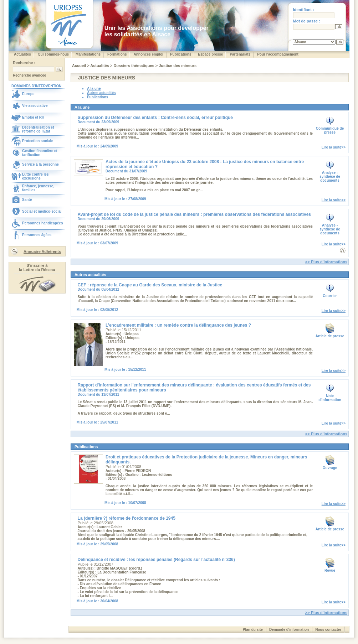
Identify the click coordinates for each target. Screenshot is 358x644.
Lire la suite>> (334, 147)
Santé (27, 200)
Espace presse (210, 54)
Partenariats (240, 54)
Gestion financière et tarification (40, 153)
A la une (94, 89)
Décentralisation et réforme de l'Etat (38, 129)
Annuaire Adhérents (42, 251)
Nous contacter (328, 630)
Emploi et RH (33, 117)
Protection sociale (37, 141)
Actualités (22, 54)
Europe (28, 94)
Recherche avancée (29, 75)
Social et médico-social (42, 211)
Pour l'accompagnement (278, 54)
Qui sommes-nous (53, 54)
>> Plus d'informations (326, 262)
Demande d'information (289, 630)
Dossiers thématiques (134, 66)
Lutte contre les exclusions (35, 176)
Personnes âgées (37, 235)
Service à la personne (40, 164)
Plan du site (253, 630)
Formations (117, 54)
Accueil (80, 66)
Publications (181, 54)
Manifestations (88, 54)
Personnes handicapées (43, 223)
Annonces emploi (149, 54)
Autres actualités (101, 93)
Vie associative (35, 106)
